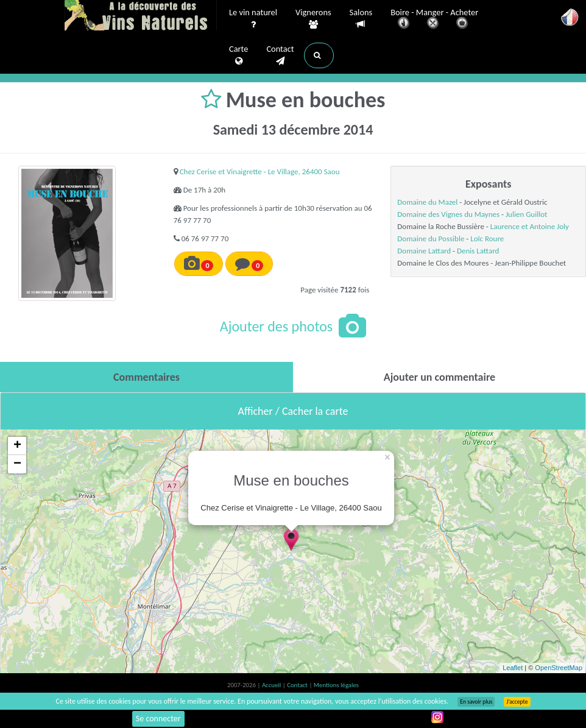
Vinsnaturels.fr (141, 16)
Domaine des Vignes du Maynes (448, 214)
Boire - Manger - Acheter (434, 20)
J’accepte (517, 702)
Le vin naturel (253, 19)
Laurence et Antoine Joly (530, 226)
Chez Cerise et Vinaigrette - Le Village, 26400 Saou (260, 171)
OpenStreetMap (559, 668)
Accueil (272, 685)
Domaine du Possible (431, 239)
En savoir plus (476, 702)
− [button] (17, 464)
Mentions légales (336, 685)
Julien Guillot (526, 214)
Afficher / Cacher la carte (293, 411)
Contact (280, 55)
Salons (361, 19)
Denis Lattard (478, 251)
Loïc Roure (487, 239)
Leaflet (513, 668)
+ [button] (17, 446)
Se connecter (158, 719)
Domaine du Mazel (427, 202)
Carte (238, 55)
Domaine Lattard (424, 251)
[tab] (146, 377)
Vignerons (313, 19)
